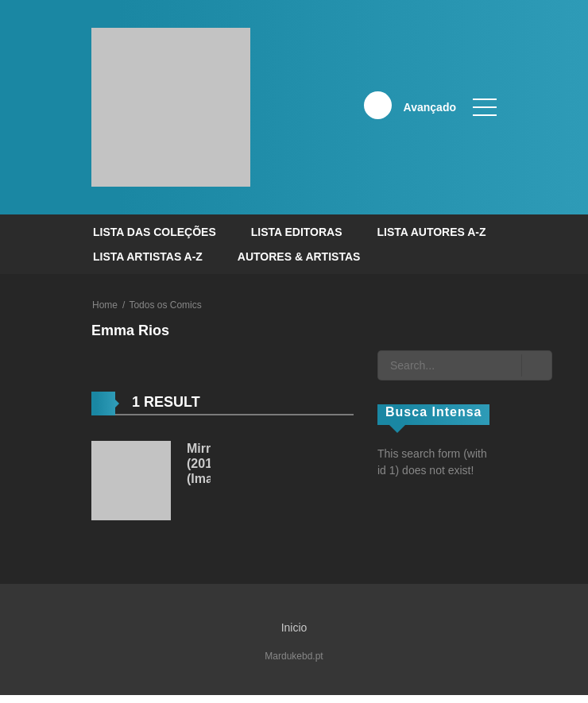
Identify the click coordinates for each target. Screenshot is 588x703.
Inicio (294, 628)
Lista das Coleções (155, 232)
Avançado (430, 107)
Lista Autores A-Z (431, 232)
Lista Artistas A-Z (148, 257)
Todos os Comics (165, 305)
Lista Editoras (297, 232)
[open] (485, 107)
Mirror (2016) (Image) (209, 464)
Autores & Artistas (299, 257)
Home (105, 305)
